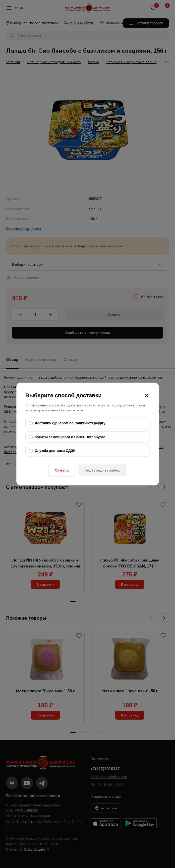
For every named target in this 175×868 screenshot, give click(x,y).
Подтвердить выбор (102, 470)
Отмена (62, 470)
